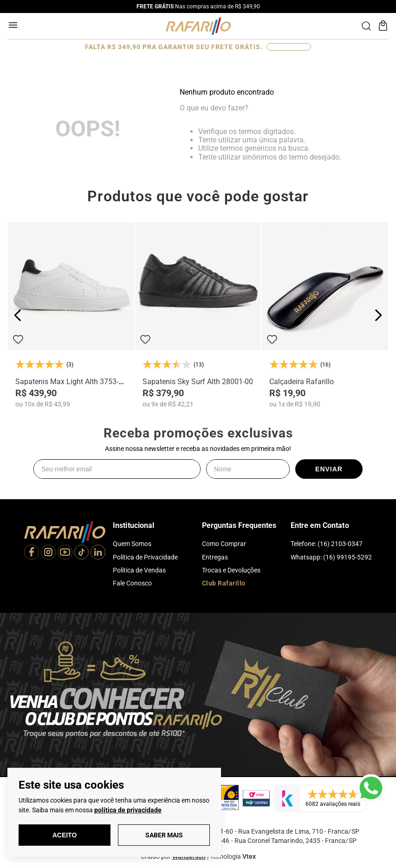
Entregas (215, 557)
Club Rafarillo (224, 583)
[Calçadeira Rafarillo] (325, 315)
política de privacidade (128, 810)
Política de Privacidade (145, 557)
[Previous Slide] (18, 315)
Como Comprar (224, 544)
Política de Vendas (139, 570)
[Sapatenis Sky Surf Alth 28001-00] (198, 315)
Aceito (65, 835)
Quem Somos (132, 544)
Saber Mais (164, 835)
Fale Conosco (132, 583)
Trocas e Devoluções (231, 570)
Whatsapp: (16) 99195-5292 (331, 557)
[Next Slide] (378, 315)
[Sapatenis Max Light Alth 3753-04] (71, 315)
